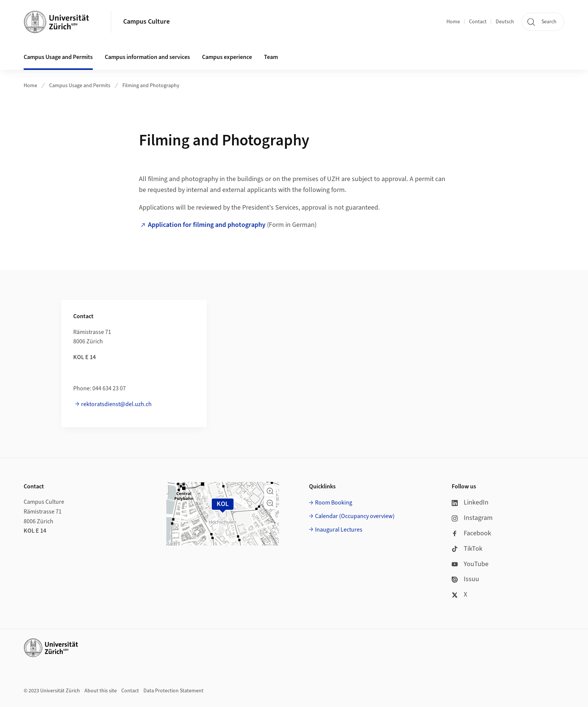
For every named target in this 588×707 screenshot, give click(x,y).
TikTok (467, 549)
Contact (478, 22)
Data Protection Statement (173, 691)
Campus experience (227, 57)
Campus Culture (146, 22)
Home (453, 22)
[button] (270, 491)
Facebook (471, 533)
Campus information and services (147, 57)
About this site (101, 691)
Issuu (465, 579)
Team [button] (271, 57)
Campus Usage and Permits (58, 57)
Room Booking (334, 503)
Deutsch (505, 22)
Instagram (472, 518)
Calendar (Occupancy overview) (355, 516)
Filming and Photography (151, 86)
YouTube (470, 564)
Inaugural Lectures (339, 530)
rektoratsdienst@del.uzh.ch (116, 404)
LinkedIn (470, 502)
